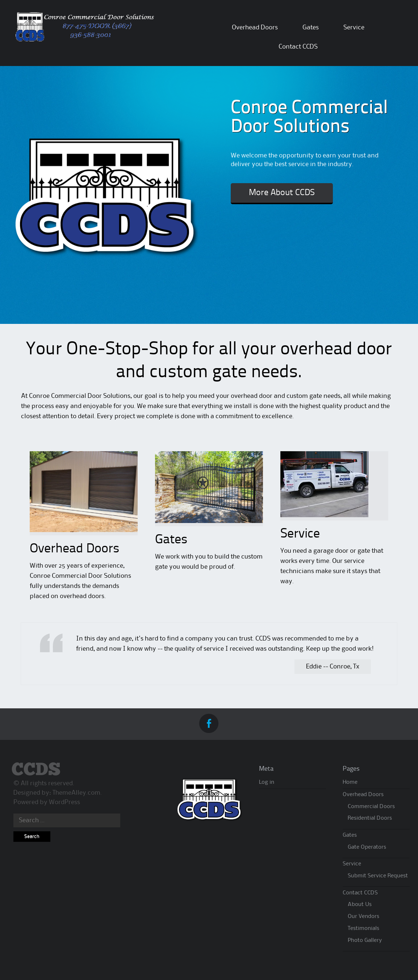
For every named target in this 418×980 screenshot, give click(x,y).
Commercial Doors (371, 807)
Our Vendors (363, 917)
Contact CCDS (298, 47)
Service (354, 28)
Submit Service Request (378, 876)
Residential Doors (370, 818)
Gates (311, 28)
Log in (267, 782)
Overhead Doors (255, 28)
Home (350, 782)
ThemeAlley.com (76, 793)
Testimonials (363, 928)
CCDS (36, 770)
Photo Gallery (365, 940)
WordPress (64, 802)
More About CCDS (282, 193)
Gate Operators (367, 847)
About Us (360, 905)
